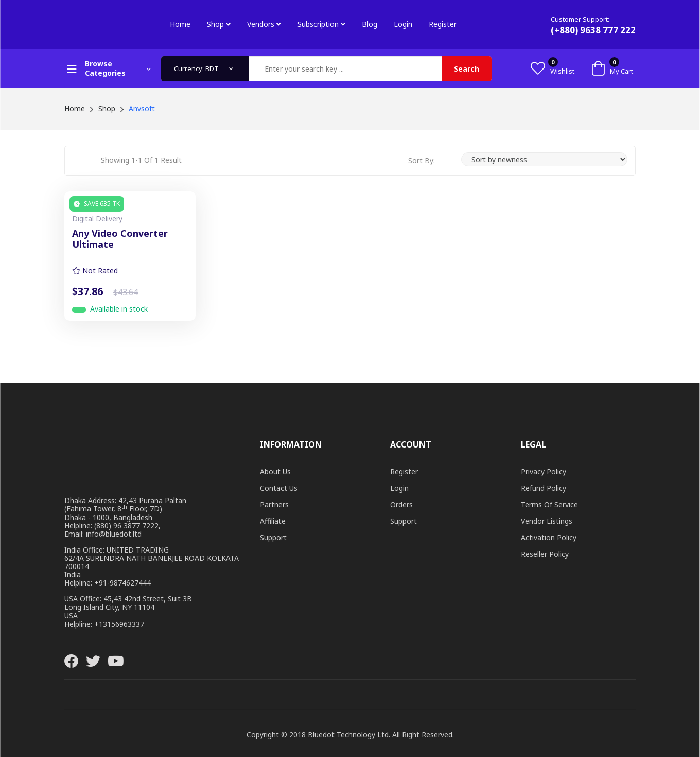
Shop (219, 24)
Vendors (264, 24)
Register (443, 24)
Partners (274, 504)
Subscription (321, 24)
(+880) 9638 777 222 (593, 30)
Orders (401, 504)
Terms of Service (549, 504)
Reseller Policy (545, 554)
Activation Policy (549, 537)
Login (403, 24)
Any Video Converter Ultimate (120, 239)
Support (273, 537)
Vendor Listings (547, 521)
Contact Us (279, 488)
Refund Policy (544, 488)
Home (180, 24)
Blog (370, 24)
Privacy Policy (544, 471)
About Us (275, 471)
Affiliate (273, 521)
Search (467, 69)
